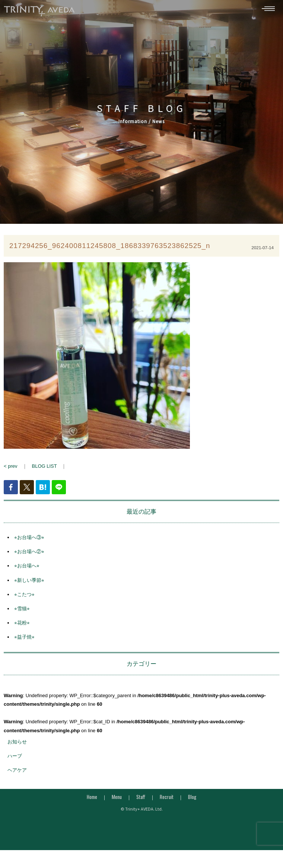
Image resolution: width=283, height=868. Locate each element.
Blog (192, 800)
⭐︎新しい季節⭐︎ (29, 584)
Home (92, 800)
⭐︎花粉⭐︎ (22, 626)
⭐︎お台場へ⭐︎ (27, 569)
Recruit (167, 800)
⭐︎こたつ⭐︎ (24, 598)
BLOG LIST (44, 469)
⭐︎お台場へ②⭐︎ (29, 555)
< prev (11, 469)
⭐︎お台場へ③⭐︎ (29, 541)
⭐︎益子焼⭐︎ (24, 641)
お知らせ (17, 745)
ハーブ (15, 759)
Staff (141, 800)
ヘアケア (17, 774)
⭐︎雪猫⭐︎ (22, 612)
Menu (117, 800)
